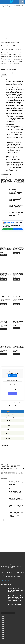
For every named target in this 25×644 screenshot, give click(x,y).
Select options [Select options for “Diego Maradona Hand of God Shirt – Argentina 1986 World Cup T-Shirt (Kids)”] (16, 253)
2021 (3, 627)
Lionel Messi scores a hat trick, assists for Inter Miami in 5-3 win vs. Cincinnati (16, 515)
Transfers (4, 75)
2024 (3, 621)
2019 (3, 631)
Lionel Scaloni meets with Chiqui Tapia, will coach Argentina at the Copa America (7, 181)
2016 (3, 637)
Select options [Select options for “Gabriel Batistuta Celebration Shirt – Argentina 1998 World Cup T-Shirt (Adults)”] (3, 329)
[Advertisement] (12, 22)
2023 (3, 623)
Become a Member (8, 229)
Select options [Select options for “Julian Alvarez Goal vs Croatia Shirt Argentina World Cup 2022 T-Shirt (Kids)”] (16, 279)
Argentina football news (11, 69)
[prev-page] (2, 520)
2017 (3, 635)
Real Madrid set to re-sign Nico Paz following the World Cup (16, 214)
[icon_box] (11, 576)
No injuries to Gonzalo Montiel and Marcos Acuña (16, 499)
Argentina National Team (7, 71)
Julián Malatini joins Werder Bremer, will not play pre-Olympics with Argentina (19, 181)
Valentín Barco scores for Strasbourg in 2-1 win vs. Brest (16, 507)
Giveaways (3, 468)
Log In (18, 229)
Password (12, 385)
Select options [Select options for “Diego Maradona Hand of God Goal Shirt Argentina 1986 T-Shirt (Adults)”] (16, 328)
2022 (3, 625)
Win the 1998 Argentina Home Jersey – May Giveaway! (11, 466)
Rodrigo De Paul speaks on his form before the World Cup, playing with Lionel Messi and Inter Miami (16, 491)
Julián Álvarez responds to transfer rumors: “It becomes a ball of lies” (16, 207)
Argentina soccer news (7, 73)
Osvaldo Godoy (9, 468)
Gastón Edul (9, 60)
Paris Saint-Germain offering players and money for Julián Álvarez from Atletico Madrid (16, 192)
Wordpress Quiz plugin (19, 402)
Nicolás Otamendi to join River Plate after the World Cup (16, 199)
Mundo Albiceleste (17, 73)
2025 (3, 619)
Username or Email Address (13, 381)
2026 (3, 617)
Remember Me (12, 390)
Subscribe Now (13, 376)
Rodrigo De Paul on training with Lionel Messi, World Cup (16, 483)
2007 (3, 639)
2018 (3, 633)
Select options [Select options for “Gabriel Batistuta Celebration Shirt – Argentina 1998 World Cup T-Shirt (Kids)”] (3, 279)
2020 (3, 629)
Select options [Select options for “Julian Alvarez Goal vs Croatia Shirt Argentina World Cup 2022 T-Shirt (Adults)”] (16, 304)
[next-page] (4, 520)
